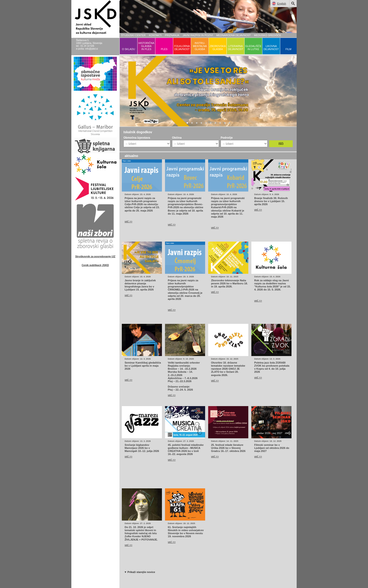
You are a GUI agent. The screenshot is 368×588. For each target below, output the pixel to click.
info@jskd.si (92, 49)
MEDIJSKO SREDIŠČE (268, 35)
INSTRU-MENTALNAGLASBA (200, 46)
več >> (128, 221)
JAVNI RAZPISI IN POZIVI (198, 35)
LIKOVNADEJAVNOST (271, 48)
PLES (164, 49)
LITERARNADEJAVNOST (236, 48)
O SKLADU (129, 49)
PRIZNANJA (172, 35)
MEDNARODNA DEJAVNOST (233, 35)
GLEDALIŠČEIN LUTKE (253, 48)
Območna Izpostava (137, 138)
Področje (227, 138)
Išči (281, 144)
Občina (177, 138)
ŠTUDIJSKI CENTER (133, 35)
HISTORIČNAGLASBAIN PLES (146, 46)
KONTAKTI (155, 35)
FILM (288, 49)
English (278, 4)
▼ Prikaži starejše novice (140, 572)
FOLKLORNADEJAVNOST (182, 48)
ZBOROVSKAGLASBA (218, 48)
